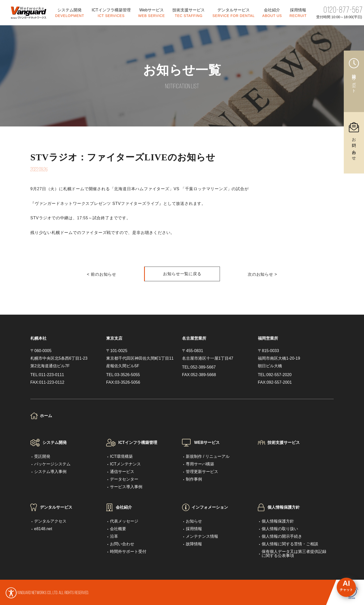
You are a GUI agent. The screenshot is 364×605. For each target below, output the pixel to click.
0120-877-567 (343, 10)
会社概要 (118, 529)
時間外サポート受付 (128, 552)
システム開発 (55, 442)
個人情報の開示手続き (282, 536)
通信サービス (122, 472)
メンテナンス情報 (202, 536)
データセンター (124, 479)
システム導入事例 (50, 472)
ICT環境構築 (121, 456)
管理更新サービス (202, 472)
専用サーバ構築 (200, 464)
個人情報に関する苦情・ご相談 (290, 544)
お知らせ (194, 521)
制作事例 (194, 479)
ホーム (46, 416)
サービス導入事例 (126, 487)
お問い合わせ (122, 544)
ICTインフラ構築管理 (138, 442)
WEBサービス (207, 442)
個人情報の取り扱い (280, 529)
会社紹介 (124, 507)
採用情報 (194, 529)
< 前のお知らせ (102, 274)
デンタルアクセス (50, 521)
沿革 (114, 536)
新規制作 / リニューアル (208, 456)
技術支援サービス (284, 442)
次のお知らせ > (262, 274)
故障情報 (194, 544)
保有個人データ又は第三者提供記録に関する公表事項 (294, 554)
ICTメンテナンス (125, 464)
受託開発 (42, 456)
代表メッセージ (124, 521)
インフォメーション (210, 507)
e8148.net (43, 529)
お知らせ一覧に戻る (182, 274)
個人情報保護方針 (284, 507)
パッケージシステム (52, 464)
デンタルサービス (56, 507)
